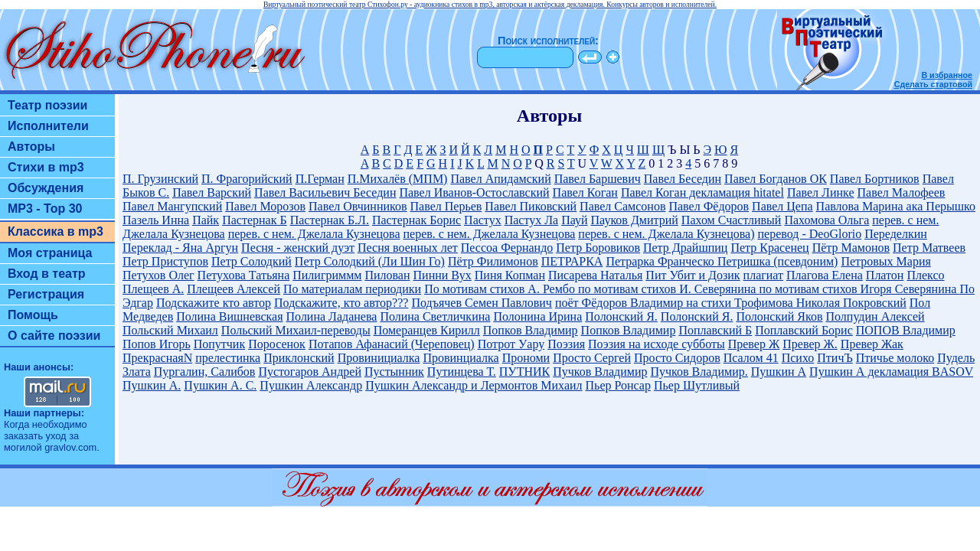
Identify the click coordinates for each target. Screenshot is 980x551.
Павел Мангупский (172, 206)
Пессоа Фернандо (507, 248)
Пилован (387, 275)
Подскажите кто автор (214, 303)
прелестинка (228, 358)
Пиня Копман (510, 275)
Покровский (875, 303)
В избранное (947, 75)
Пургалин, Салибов (205, 372)
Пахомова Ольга (826, 220)
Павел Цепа (782, 206)
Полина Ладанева (332, 316)
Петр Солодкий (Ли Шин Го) (370, 261)
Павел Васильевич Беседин (325, 192)
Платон (885, 275)
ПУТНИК (524, 372)
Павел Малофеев (902, 192)
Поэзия (566, 344)
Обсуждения (46, 188)
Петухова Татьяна (244, 275)
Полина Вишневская (229, 316)
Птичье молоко (895, 358)
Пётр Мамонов (851, 248)
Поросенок (277, 344)
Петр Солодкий (252, 261)
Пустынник (394, 372)
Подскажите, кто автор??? (341, 303)
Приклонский (299, 358)
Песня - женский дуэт (298, 248)
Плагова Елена (825, 275)
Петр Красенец (769, 248)
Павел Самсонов (622, 206)
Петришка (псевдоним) (778, 261)
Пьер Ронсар (618, 385)
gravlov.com (70, 447)
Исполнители (48, 126)
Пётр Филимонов (493, 261)
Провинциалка (461, 358)
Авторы (31, 147)
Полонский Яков (779, 316)
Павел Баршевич (598, 179)
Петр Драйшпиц (685, 248)
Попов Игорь (157, 344)
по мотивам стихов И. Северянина (668, 289)
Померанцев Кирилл (427, 330)
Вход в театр (47, 274)
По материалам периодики (352, 289)
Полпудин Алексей (875, 316)
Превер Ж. (810, 344)
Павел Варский (212, 192)
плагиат (763, 275)
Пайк (206, 220)
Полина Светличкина (435, 316)
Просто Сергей (592, 358)
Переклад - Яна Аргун (180, 248)
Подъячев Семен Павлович (481, 303)
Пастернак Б (254, 220)
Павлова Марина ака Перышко (896, 206)
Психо (798, 358)
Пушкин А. (152, 385)
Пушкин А (779, 372)
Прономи (526, 358)
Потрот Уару (511, 344)
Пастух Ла (532, 220)
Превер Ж (754, 344)
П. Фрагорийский (247, 179)
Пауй (574, 220)
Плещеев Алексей (234, 289)
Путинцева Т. (462, 372)
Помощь (33, 315)
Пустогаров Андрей (310, 372)
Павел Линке (821, 192)
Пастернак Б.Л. (330, 220)
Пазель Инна (156, 220)
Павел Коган (585, 192)
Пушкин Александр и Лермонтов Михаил (474, 385)
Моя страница (50, 253)
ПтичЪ (835, 358)
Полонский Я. (621, 316)
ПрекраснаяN (157, 358)
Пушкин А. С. (220, 385)
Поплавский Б (715, 330)
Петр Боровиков (598, 248)
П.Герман (320, 179)
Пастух (483, 220)
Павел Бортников (875, 179)
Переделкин (896, 234)
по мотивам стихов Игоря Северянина (859, 289)
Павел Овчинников (358, 206)
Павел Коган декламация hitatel (702, 192)
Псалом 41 (751, 358)
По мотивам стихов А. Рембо (501, 289)
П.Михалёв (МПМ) (398, 179)
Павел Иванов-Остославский (474, 192)
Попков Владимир (531, 330)
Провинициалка (379, 358)
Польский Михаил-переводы (296, 330)
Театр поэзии (47, 105)
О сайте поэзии (54, 336)
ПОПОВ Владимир (906, 330)
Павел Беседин (683, 179)
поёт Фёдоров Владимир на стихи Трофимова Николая (699, 303)
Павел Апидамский (500, 179)
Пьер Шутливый (697, 385)
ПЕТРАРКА (572, 261)
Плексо (925, 275)
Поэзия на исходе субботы (657, 344)
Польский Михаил (170, 330)
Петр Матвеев (929, 248)
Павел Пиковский (531, 206)
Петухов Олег (158, 275)
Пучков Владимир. (699, 372)
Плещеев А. (153, 289)
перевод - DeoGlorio (810, 234)
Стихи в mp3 (46, 167)
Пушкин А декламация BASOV (891, 372)
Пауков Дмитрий (635, 220)
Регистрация (46, 294)
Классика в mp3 (56, 231)
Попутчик (220, 344)
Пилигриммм (327, 275)
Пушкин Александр (311, 385)
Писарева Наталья (595, 275)
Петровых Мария (885, 261)
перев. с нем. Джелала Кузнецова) (666, 234)
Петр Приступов (165, 261)
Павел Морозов (265, 206)
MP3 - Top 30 (45, 209)
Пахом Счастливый (732, 220)
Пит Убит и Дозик (693, 275)
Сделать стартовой (933, 84)
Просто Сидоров (677, 358)
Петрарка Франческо (661, 261)
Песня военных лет (408, 248)
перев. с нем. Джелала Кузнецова (314, 234)
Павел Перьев (446, 206)
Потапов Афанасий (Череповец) (392, 344)
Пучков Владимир (600, 372)
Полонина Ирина (537, 316)
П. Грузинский (160, 179)
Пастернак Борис (416, 220)
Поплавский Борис (804, 330)
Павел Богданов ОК (776, 179)
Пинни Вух (443, 275)
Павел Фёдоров (709, 206)
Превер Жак (872, 344)
